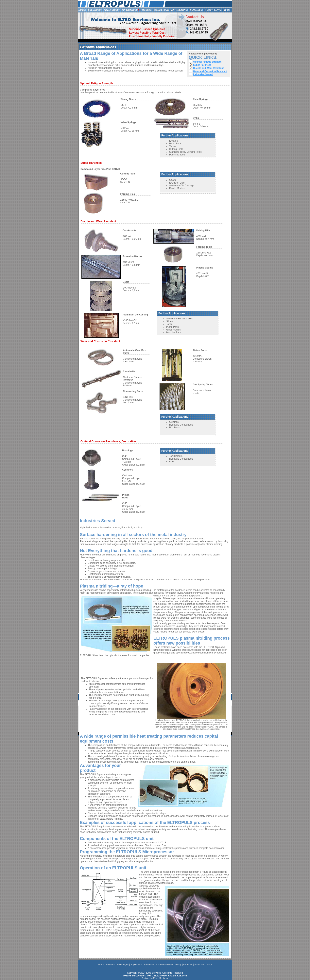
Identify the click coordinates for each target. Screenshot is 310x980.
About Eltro (200, 965)
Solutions (111, 965)
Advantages (123, 965)
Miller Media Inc (161, 978)
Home (101, 965)
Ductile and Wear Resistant (208, 68)
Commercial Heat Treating (169, 965)
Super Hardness (202, 65)
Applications (136, 965)
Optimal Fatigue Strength (207, 62)
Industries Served (203, 74)
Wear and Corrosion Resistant (210, 71)
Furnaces (188, 965)
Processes (149, 965)
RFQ (209, 965)
